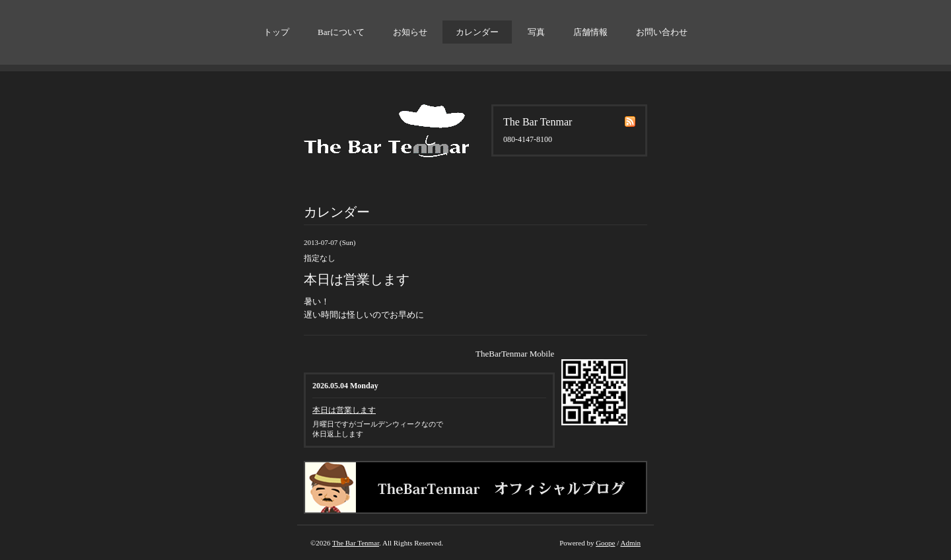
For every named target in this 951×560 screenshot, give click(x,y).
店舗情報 (590, 32)
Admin (630, 543)
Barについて (341, 32)
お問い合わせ (662, 32)
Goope (605, 543)
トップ (276, 32)
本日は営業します (344, 410)
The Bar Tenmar (356, 543)
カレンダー (477, 32)
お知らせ (410, 32)
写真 (536, 32)
